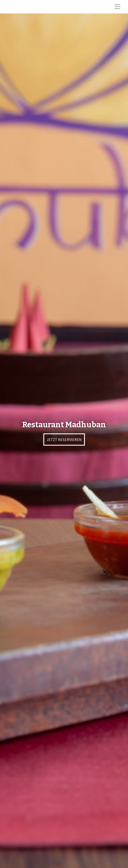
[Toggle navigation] (117, 7)
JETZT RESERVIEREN (64, 440)
